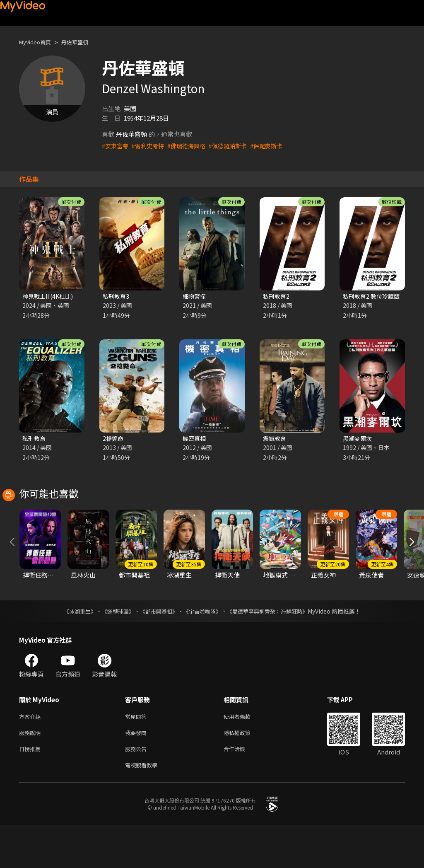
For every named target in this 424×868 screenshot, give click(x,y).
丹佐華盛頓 (83, 42)
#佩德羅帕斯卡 (235, 146)
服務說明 (31, 772)
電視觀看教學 (144, 807)
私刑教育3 (117, 296)
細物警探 (195, 296)
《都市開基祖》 (157, 649)
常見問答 (137, 755)
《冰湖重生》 (72, 649)
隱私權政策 (244, 772)
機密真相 (195, 439)
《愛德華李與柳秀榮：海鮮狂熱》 (272, 649)
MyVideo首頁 (38, 42)
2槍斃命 (114, 439)
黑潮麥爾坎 (358, 439)
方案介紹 (31, 755)
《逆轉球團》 (113, 649)
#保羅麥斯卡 (276, 146)
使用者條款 (244, 755)
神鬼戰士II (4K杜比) (50, 296)
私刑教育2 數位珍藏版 (373, 296)
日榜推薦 (31, 790)
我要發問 (137, 772)
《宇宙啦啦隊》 (203, 649)
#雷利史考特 (151, 146)
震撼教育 (275, 439)
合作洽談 (241, 790)
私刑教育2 (277, 296)
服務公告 (137, 790)
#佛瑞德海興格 (191, 146)
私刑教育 (35, 439)
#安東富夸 (116, 146)
